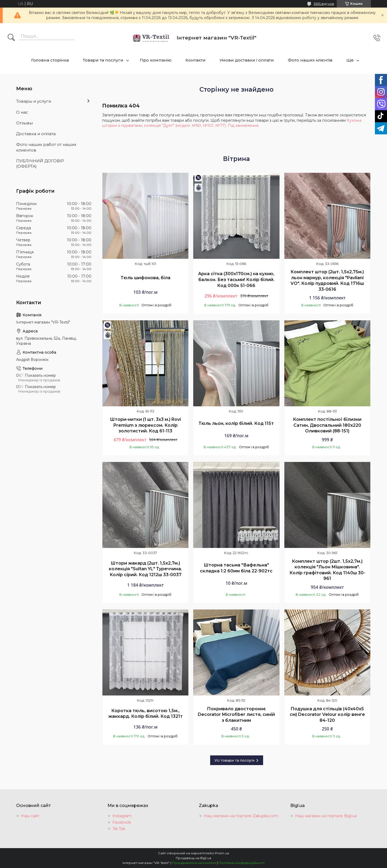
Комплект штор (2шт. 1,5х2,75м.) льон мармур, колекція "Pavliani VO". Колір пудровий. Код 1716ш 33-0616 (327, 281)
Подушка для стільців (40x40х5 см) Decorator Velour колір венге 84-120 (327, 715)
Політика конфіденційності (241, 863)
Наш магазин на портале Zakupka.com (241, 816)
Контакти (196, 60)
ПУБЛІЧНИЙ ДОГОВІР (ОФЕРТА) (40, 164)
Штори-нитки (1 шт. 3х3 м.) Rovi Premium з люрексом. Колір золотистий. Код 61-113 (145, 425)
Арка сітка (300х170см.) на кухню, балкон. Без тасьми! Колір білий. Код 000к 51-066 (236, 279)
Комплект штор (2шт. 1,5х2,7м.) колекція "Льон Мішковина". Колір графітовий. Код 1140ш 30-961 (327, 570)
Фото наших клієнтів (310, 60)
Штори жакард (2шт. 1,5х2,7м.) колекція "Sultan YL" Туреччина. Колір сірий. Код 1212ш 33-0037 (145, 569)
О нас (22, 112)
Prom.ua (222, 853)
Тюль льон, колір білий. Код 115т (236, 423)
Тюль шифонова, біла (146, 278)
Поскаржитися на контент (194, 863)
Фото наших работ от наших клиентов (46, 147)
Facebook (122, 822)
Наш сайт (30, 816)
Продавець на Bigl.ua (193, 858)
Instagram (122, 816)
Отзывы (24, 123)
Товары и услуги (34, 101)
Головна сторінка (50, 60)
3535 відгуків (324, 4)
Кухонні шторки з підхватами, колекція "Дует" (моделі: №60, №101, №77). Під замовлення (232, 123)
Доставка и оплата (36, 134)
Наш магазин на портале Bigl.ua (326, 816)
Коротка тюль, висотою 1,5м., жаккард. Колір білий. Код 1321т (146, 714)
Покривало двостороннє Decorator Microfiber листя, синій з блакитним (236, 715)
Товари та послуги (103, 60)
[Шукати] (11, 38)
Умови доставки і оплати (247, 60)
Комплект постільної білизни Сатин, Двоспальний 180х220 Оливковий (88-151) (327, 425)
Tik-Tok (119, 829)
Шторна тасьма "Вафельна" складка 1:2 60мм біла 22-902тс (236, 568)
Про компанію (156, 60)
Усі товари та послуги (234, 760)
